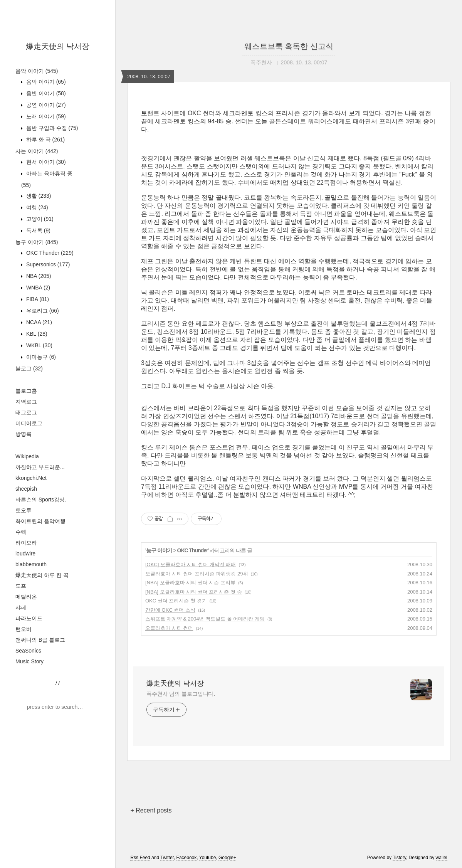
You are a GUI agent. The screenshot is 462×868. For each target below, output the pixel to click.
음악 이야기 (37, 71)
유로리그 (42, 311)
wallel (442, 858)
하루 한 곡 (45, 140)
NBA (38, 276)
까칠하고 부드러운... (40, 467)
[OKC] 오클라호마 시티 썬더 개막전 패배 (191, 564)
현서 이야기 (45, 162)
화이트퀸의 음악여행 (40, 521)
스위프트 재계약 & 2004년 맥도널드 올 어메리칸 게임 (205, 619)
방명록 (24, 434)
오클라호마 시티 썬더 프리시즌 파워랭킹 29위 (197, 574)
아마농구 (40, 357)
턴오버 (24, 629)
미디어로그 (29, 423)
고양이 (39, 219)
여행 (36, 207)
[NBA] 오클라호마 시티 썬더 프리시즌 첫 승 (194, 592)
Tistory (399, 858)
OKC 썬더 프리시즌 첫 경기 (176, 601)
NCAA (38, 322)
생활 (38, 196)
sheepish (26, 489)
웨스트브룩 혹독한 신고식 (289, 46)
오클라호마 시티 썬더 (169, 628)
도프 (21, 586)
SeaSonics (28, 651)
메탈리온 (26, 597)
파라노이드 (29, 618)
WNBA (37, 288)
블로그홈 (26, 391)
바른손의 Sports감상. (41, 500)
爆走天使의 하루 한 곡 (42, 575)
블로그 (29, 368)
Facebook (187, 858)
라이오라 (26, 543)
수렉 (21, 532)
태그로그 (26, 412)
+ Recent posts (151, 810)
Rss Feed (140, 858)
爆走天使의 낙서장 (58, 46)
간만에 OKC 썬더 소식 (170, 610)
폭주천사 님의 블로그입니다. (181, 694)
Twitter (167, 858)
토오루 (24, 510)
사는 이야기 (37, 151)
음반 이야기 (45, 93)
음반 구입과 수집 (51, 128)
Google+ (227, 858)
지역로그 (26, 402)
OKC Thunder (49, 253)
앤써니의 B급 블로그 (40, 640)
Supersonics (47, 264)
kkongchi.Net (31, 478)
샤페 (21, 607)
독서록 (38, 230)
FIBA (37, 299)
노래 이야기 (45, 116)
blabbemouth (31, 564)
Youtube (208, 858)
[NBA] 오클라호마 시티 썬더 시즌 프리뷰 (190, 583)
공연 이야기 (45, 105)
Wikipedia (27, 456)
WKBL (39, 345)
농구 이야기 (37, 242)
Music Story (29, 661)
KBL (36, 334)
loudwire (25, 553)
